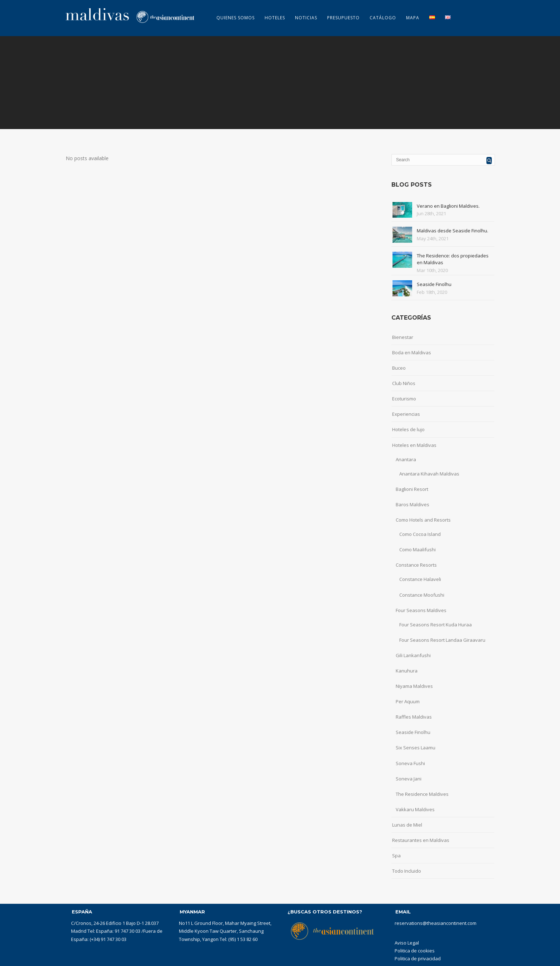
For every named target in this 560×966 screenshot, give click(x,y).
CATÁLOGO (383, 18)
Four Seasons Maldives (421, 610)
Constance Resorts (416, 565)
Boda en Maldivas (412, 353)
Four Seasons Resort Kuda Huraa (436, 625)
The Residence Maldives (422, 794)
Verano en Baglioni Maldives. (448, 206)
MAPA (413, 18)
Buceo (399, 368)
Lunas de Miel (407, 825)
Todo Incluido (407, 871)
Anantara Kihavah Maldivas (429, 474)
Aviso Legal (407, 943)
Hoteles (275, 18)
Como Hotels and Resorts (423, 520)
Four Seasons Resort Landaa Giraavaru (442, 640)
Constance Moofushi (422, 595)
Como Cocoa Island (420, 534)
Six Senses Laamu (416, 748)
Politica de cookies (415, 951)
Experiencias (406, 414)
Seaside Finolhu (434, 284)
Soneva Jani (409, 779)
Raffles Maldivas (414, 717)
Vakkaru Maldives (415, 809)
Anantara (406, 459)
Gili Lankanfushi (413, 655)
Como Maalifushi (417, 549)
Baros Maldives (412, 504)
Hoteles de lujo (408, 429)
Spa (396, 856)
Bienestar (403, 337)
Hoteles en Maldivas (414, 445)
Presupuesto (343, 18)
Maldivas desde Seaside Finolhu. (452, 231)
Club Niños (404, 383)
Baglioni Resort (412, 489)
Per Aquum (408, 701)
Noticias (306, 18)
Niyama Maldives (414, 686)
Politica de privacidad (418, 958)
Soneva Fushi (410, 763)
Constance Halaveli (420, 579)
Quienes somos (236, 18)
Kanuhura (407, 671)
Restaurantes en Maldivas (421, 840)
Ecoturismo (404, 399)
